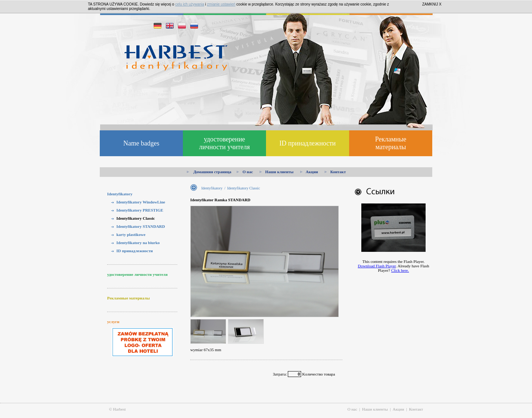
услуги (113, 322)
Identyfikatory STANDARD (141, 226)
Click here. (400, 270)
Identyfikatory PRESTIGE (140, 210)
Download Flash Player (377, 266)
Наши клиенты (277, 172)
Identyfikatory (120, 194)
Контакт (336, 172)
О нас (245, 172)
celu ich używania (190, 4)
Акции (310, 172)
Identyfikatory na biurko (138, 243)
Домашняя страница (209, 172)
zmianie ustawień (221, 4)
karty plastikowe (131, 234)
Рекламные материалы (391, 143)
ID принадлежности (308, 143)
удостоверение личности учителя (225, 143)
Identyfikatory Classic (136, 218)
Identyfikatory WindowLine (141, 202)
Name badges (141, 143)
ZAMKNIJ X (432, 4)
